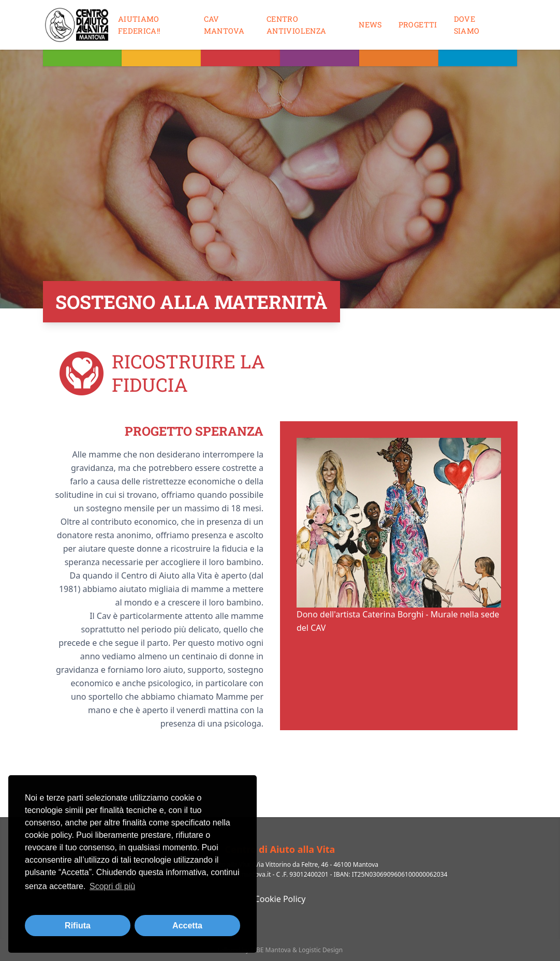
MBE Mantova (271, 950)
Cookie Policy (280, 899)
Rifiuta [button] (78, 926)
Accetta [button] (187, 926)
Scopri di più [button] (112, 886)
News (370, 25)
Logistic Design (321, 950)
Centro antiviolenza (296, 25)
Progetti (418, 25)
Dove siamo (467, 25)
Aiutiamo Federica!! (139, 25)
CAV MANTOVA (224, 25)
